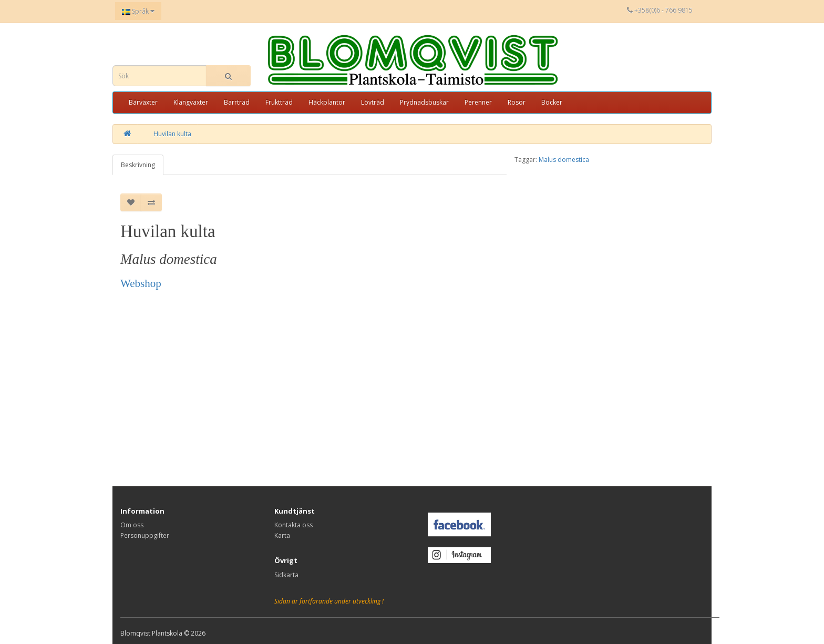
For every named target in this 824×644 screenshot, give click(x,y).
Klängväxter (191, 102)
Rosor (517, 102)
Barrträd (237, 102)
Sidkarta (286, 575)
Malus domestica (564, 160)
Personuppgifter (145, 535)
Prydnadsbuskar (424, 102)
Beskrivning (138, 165)
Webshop (141, 283)
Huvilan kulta (172, 134)
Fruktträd (279, 102)
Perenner (478, 102)
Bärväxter (143, 102)
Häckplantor (327, 102)
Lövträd (373, 102)
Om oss (132, 525)
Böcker (552, 102)
